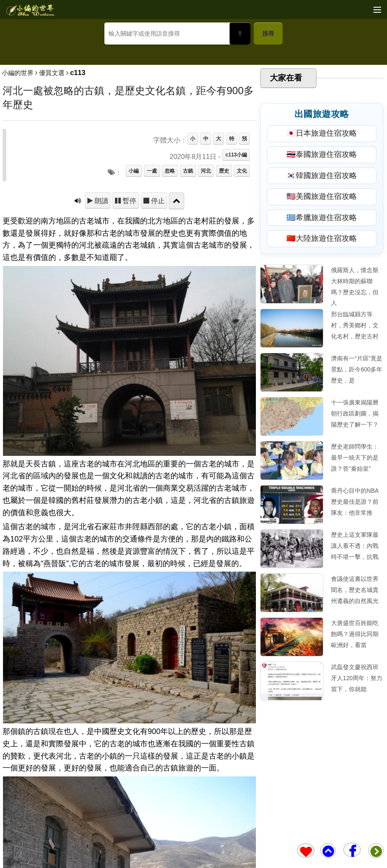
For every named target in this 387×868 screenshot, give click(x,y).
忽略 (170, 294)
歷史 (224, 294)
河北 (206, 294)
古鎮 (188, 294)
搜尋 (268, 33)
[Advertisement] (193, 113)
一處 (152, 294)
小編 (134, 294)
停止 (157, 324)
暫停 (129, 324)
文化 (242, 294)
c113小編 (236, 278)
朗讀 (101, 324)
